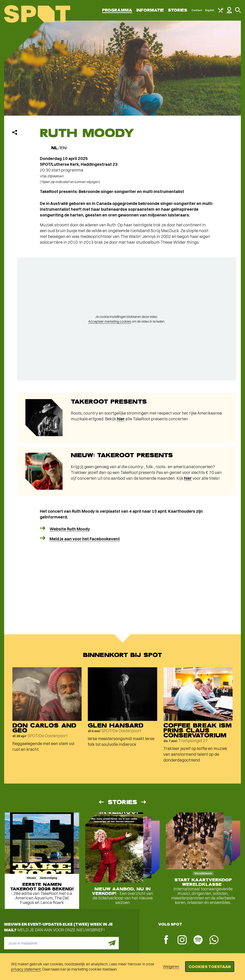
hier (121, 419)
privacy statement (26, 969)
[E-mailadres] (61, 943)
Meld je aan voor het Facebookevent (85, 539)
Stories (178, 10)
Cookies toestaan (210, 966)
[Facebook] (166, 940)
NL (55, 148)
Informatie (150, 10)
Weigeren (171, 966)
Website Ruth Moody (70, 529)
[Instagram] (182, 940)
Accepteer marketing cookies (110, 321)
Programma (117, 10)
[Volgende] (144, 802)
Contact (197, 10)
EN (63, 148)
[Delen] (15, 132)
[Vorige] (101, 802)
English (210, 10)
